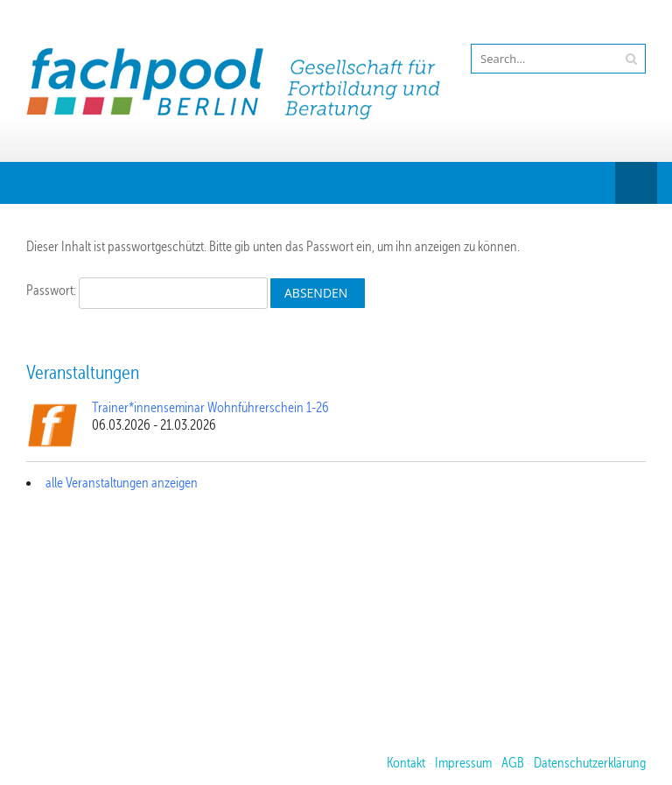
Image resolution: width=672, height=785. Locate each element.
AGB (513, 763)
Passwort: (147, 291)
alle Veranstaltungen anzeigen (122, 483)
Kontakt (406, 763)
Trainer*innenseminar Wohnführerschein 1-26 (210, 408)
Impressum (463, 763)
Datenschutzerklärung (590, 763)
